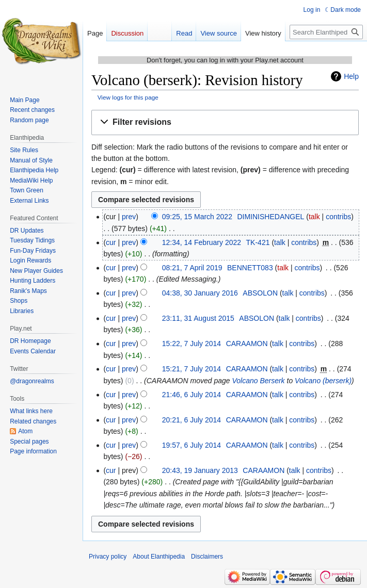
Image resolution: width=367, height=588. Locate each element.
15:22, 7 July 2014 (192, 344)
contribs (338, 217)
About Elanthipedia (159, 557)
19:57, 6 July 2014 (192, 445)
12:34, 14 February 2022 (202, 242)
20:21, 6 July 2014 (192, 420)
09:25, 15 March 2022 (197, 217)
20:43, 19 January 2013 (200, 470)
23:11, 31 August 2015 (198, 318)
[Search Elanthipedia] (326, 32)
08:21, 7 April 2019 (192, 268)
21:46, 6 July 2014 (192, 395)
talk (314, 217)
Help (351, 76)
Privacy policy (108, 557)
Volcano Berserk (258, 381)
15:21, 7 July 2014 (192, 369)
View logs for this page (128, 97)
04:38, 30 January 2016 (200, 293)
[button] (225, 123)
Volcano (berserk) (323, 381)
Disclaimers (207, 557)
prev (129, 217)
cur (111, 242)
